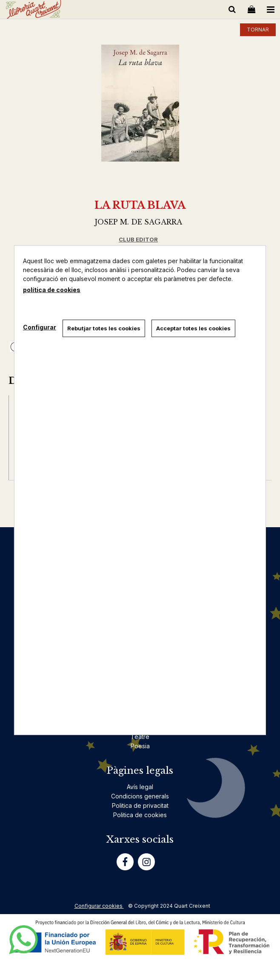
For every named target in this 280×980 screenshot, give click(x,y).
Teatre (140, 737)
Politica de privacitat (140, 805)
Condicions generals (140, 796)
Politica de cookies (140, 815)
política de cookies (52, 289)
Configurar (40, 327)
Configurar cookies (99, 906)
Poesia (140, 746)
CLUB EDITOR (138, 239)
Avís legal (140, 787)
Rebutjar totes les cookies (104, 328)
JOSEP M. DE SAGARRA (139, 222)
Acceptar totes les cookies (193, 328)
